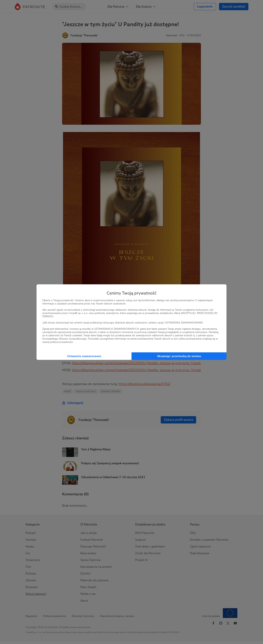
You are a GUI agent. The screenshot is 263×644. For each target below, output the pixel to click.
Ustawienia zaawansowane (84, 356)
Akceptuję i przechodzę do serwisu (179, 356)
